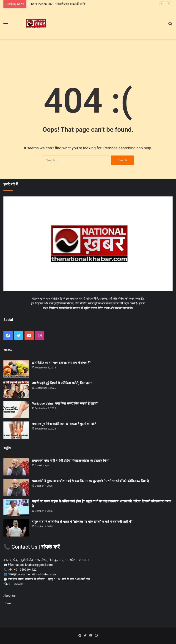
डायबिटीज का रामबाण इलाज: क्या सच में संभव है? (61, 363)
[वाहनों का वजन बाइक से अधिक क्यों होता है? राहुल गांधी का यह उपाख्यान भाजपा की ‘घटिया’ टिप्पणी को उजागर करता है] (16, 508)
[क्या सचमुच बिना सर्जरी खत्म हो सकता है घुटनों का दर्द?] (16, 430)
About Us (10, 596)
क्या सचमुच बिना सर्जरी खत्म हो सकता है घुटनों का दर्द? (64, 424)
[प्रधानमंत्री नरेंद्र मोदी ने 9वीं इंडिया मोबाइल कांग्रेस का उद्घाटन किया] (16, 467)
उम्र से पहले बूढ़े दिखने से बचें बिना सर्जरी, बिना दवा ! (62, 383)
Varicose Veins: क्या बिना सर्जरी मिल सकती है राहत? (65, 403)
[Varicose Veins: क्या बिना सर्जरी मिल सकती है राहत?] (16, 410)
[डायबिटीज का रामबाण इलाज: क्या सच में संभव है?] (16, 369)
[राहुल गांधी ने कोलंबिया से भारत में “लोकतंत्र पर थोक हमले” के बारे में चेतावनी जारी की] (16, 528)
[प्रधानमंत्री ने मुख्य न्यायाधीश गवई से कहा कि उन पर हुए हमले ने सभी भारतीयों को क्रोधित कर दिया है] (16, 487)
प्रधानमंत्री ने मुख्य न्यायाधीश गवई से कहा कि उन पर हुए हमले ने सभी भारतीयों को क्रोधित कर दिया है (90, 481)
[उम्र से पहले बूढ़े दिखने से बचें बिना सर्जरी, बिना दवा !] (16, 389)
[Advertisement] (88, 54)
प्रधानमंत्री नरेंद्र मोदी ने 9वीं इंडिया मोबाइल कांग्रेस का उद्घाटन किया (71, 461)
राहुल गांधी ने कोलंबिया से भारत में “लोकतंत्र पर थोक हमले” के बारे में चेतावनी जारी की (82, 522)
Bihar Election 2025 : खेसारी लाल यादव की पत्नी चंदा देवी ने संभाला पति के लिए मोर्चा (76, 4)
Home (7, 603)
